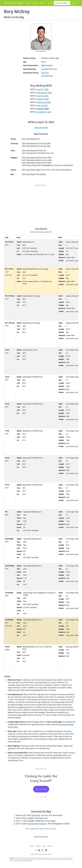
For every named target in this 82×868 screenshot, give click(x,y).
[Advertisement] (41, 202)
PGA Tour (45, 73)
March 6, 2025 (43, 99)
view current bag (41, 128)
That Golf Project (14, 3)
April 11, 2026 (43, 89)
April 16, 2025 (43, 96)
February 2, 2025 (44, 102)
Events (42, 3)
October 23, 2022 (44, 112)
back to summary (41, 837)
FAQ (33, 829)
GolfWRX (30, 818)
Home (28, 3)
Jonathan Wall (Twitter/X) (37, 824)
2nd (43, 69)
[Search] (62, 3)
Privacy (38, 846)
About (51, 3)
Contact (50, 846)
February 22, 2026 (45, 93)
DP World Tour (47, 76)
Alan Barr (39, 854)
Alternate (8, 275)
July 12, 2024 (42, 105)
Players (35, 3)
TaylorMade (36, 815)
